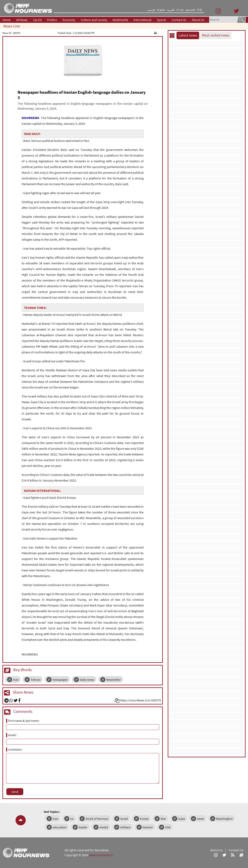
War (163, 819)
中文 (200, 10)
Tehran (36, 680)
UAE (168, 827)
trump (144, 819)
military (125, 827)
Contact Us (179, 20)
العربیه (171, 10)
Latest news (188, 35)
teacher (148, 827)
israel (124, 819)
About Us (198, 20)
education (60, 827)
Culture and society (94, 20)
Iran (16, 680)
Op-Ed (37, 20)
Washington (224, 819)
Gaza (182, 819)
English (161, 10)
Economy (69, 20)
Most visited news (216, 35)
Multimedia (120, 20)
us (72, 819)
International (142, 20)
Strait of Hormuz (97, 819)
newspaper (60, 680)
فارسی (151, 10)
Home (7, 20)
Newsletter (114, 680)
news (201, 819)
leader (83, 827)
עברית (180, 10)
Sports (161, 20)
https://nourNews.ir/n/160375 (140, 700)
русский (190, 10)
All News (22, 20)
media (104, 827)
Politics (52, 20)
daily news (87, 680)
